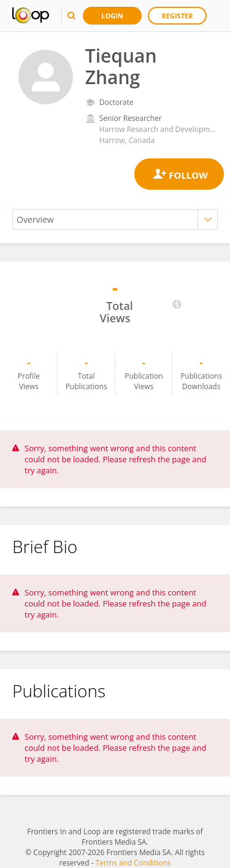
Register (178, 16)
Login (112, 16)
